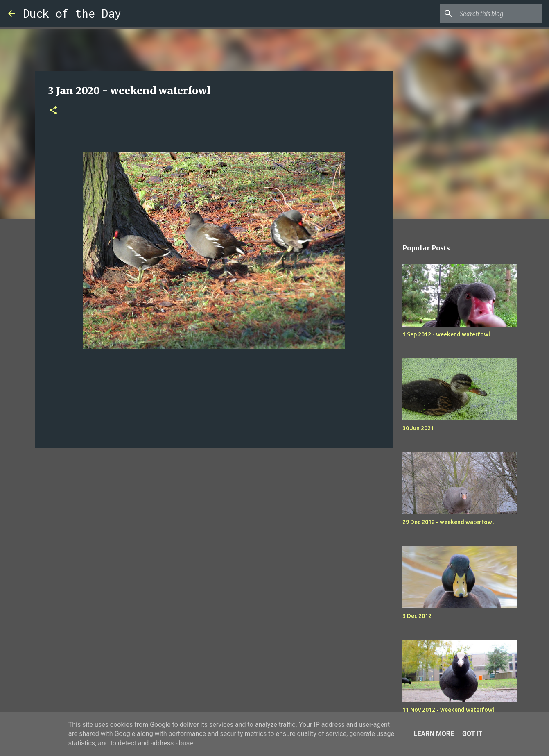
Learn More (434, 734)
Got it (472, 734)
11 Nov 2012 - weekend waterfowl (448, 710)
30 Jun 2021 (418, 428)
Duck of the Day (72, 13)
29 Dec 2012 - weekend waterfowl (448, 522)
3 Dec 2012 (417, 616)
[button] (53, 111)
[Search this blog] (499, 14)
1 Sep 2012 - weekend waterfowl (446, 334)
